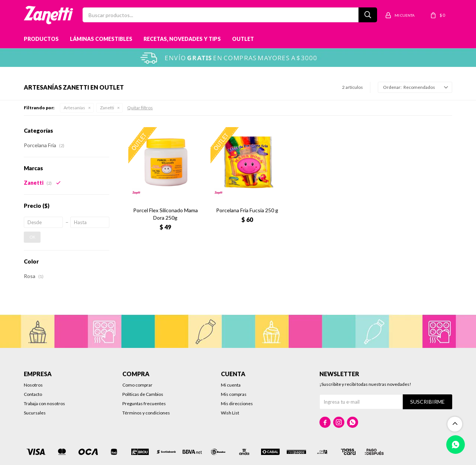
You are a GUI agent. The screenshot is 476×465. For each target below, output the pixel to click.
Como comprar (137, 385)
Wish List (230, 413)
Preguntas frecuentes (144, 403)
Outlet (243, 39)
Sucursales (35, 413)
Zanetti (107, 108)
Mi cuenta (231, 385)
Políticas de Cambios (143, 394)
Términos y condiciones (146, 413)
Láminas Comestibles (101, 39)
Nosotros (33, 385)
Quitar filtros (140, 108)
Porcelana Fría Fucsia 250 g (247, 210)
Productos (41, 39)
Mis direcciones (237, 403)
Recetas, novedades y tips (182, 39)
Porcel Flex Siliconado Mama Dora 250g (165, 214)
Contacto (33, 394)
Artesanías (74, 108)
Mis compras (234, 394)
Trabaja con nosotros (44, 403)
